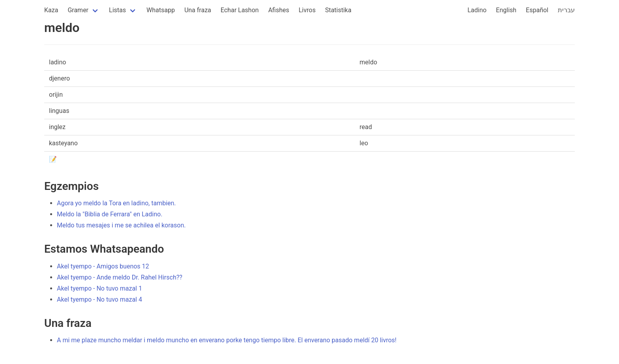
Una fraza (198, 10)
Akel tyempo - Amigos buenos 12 (103, 266)
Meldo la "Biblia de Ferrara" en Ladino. (110, 214)
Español (537, 10)
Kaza (51, 10)
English (506, 10)
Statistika (338, 10)
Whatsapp (161, 10)
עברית (566, 10)
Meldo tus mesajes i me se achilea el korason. (121, 225)
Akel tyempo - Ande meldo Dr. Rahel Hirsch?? (120, 277)
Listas (117, 10)
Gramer (78, 10)
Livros (307, 10)
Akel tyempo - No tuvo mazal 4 (99, 299)
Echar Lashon (240, 10)
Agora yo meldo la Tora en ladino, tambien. (116, 203)
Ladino (477, 10)
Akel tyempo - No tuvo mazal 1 (99, 288)
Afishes (279, 10)
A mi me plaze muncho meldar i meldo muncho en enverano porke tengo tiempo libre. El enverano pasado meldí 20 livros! (227, 340)
